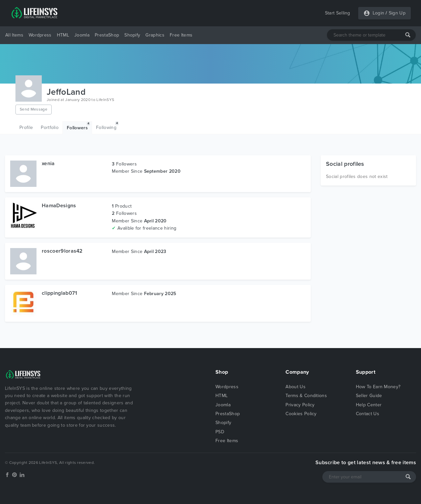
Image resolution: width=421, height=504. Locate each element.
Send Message (34, 109)
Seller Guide (369, 396)
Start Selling (338, 13)
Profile (26, 127)
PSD (220, 432)
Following (107, 126)
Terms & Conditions (306, 396)
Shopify (132, 35)
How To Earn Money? (378, 387)
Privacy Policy (300, 405)
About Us (296, 387)
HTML (63, 35)
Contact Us (368, 414)
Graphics (155, 35)
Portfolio (50, 127)
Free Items (181, 35)
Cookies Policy (301, 414)
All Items (14, 35)
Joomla (82, 35)
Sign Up (397, 13)
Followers (78, 126)
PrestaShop (107, 35)
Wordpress (40, 35)
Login (379, 13)
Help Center (369, 405)
